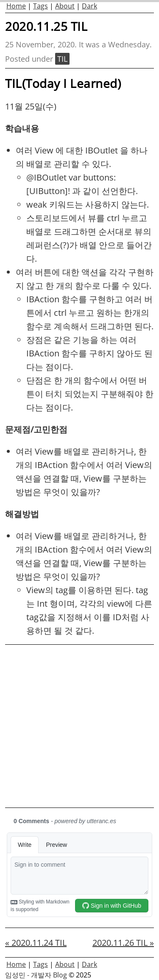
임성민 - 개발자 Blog (36, 975)
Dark (89, 6)
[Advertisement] (79, 726)
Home (16, 6)
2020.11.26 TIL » (123, 943)
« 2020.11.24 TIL (36, 943)
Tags (40, 6)
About (65, 6)
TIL (62, 59)
